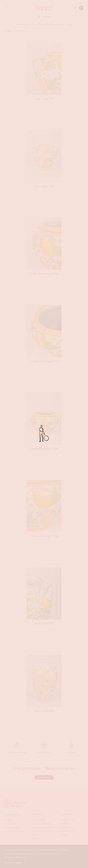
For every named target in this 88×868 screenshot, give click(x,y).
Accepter (9, 863)
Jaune (69, 24)
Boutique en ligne (13, 815)
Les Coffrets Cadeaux (14, 831)
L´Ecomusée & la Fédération (67, 822)
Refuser (18, 863)
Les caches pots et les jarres (52, 24)
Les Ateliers (65, 827)
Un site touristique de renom (42, 833)
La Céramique (11, 824)
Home (8, 31)
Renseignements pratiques (67, 833)
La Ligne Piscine (12, 827)
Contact (36, 838)
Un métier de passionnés (43, 827)
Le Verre (8, 820)
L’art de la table (39, 820)
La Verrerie (38, 815)
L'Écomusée (65, 815)
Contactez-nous (44, 777)
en (75, 8)
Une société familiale (41, 824)
